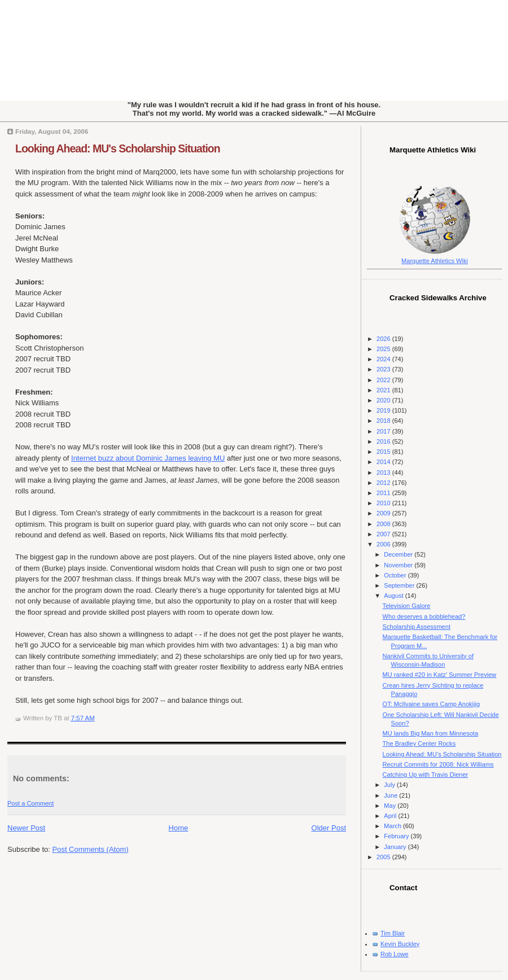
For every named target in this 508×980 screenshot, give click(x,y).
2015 (384, 452)
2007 (384, 534)
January (396, 847)
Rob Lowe (395, 954)
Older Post (329, 828)
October (396, 575)
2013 (384, 473)
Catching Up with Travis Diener (426, 775)
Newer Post (26, 828)
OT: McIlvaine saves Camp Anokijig (432, 704)
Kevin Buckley (400, 944)
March (393, 826)
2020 (384, 400)
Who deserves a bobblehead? (424, 616)
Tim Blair (393, 933)
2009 (384, 513)
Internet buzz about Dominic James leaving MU (148, 458)
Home (179, 828)
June (391, 795)
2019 (384, 410)
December (399, 554)
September (400, 585)
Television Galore (407, 606)
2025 (384, 349)
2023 (384, 369)
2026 (384, 339)
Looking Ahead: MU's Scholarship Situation (118, 148)
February (397, 836)
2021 (384, 390)
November (399, 565)
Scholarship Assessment (417, 627)
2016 (384, 441)
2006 (384, 544)
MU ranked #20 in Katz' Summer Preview (440, 675)
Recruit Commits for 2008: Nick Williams (438, 764)
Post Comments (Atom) (91, 849)
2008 (384, 524)
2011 (384, 493)
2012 (384, 483)
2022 (384, 380)
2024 (384, 359)
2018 (384, 421)
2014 (384, 462)
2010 (384, 503)
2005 (384, 857)
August (394, 596)
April (391, 816)
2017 (384, 431)
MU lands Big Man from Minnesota (430, 733)
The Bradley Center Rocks (419, 743)
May (391, 806)
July (390, 785)
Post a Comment (30, 803)
